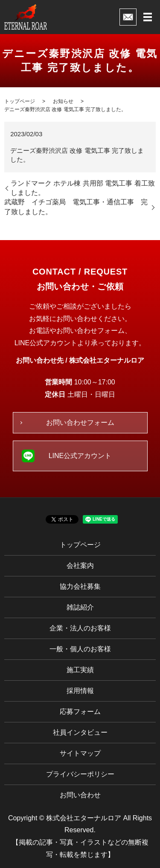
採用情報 (80, 691)
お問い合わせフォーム (80, 423)
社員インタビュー (80, 732)
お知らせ (63, 101)
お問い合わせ (80, 795)
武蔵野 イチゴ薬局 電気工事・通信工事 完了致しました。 (76, 207)
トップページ (20, 101)
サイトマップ (80, 753)
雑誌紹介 (80, 607)
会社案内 (80, 566)
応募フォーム (80, 712)
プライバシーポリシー (80, 774)
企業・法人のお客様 (80, 628)
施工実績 (80, 670)
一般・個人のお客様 (80, 649)
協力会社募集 (80, 586)
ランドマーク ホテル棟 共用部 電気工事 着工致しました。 (83, 188)
